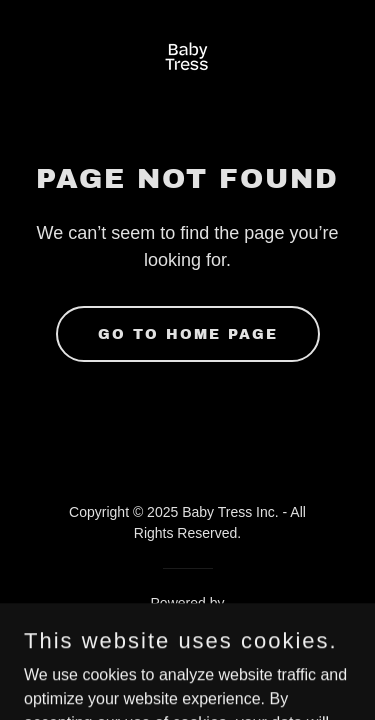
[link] (187, 60)
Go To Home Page (188, 334)
